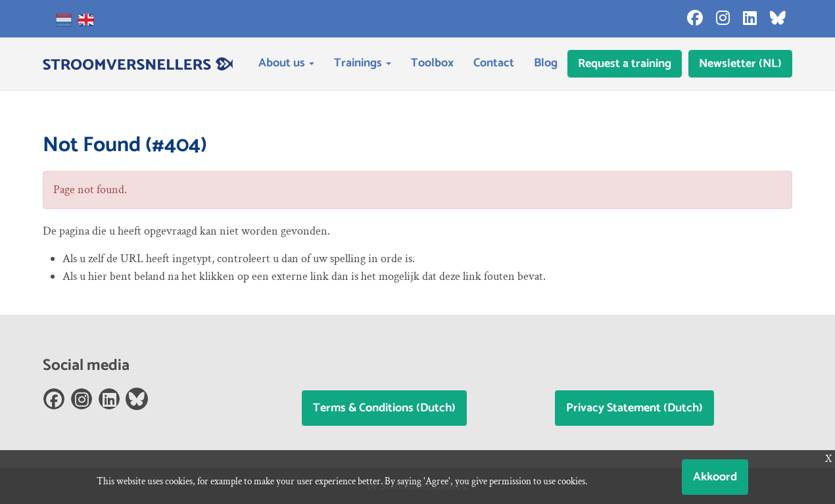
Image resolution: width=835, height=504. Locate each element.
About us (286, 63)
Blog (546, 63)
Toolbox (432, 63)
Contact (494, 63)
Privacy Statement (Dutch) (634, 408)
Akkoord (715, 477)
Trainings (363, 63)
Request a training (625, 64)
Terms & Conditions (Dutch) (384, 408)
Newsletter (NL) (740, 64)
